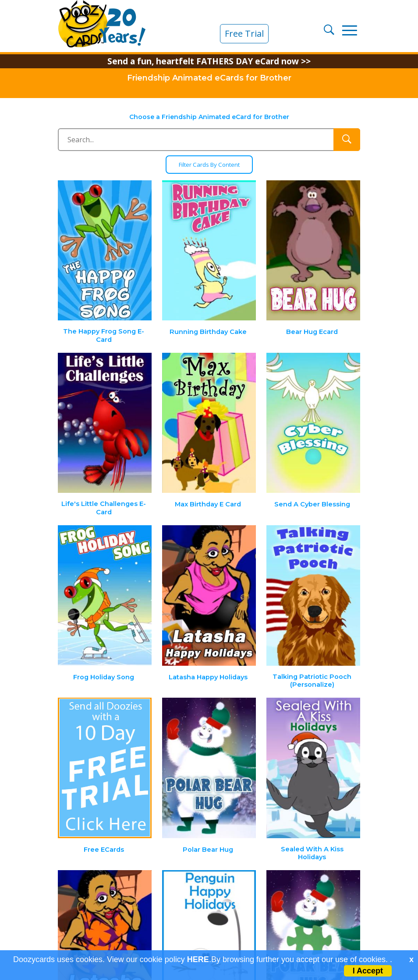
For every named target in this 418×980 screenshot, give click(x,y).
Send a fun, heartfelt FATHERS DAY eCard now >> (209, 61)
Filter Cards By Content (209, 165)
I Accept (368, 971)
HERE (198, 959)
